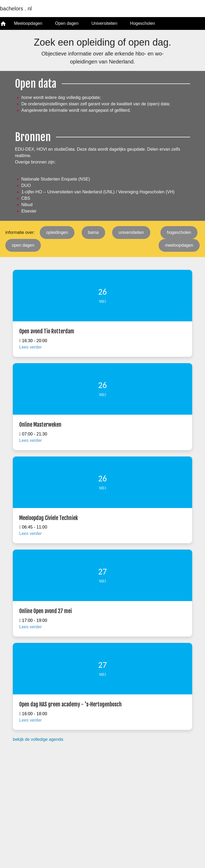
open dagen (23, 245)
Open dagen (67, 23)
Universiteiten (104, 23)
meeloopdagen (179, 245)
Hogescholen (142, 23)
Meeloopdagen (28, 23)
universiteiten (131, 232)
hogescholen (179, 232)
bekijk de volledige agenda (38, 739)
